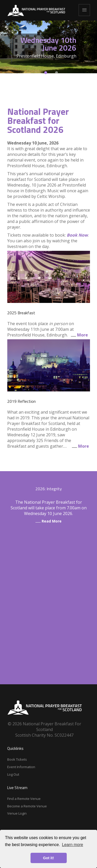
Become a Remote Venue (27, 806)
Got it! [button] (48, 858)
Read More (48, 521)
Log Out (13, 774)
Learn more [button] (72, 845)
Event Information (21, 767)
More (78, 335)
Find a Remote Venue (24, 799)
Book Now (77, 235)
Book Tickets (17, 759)
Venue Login (17, 813)
